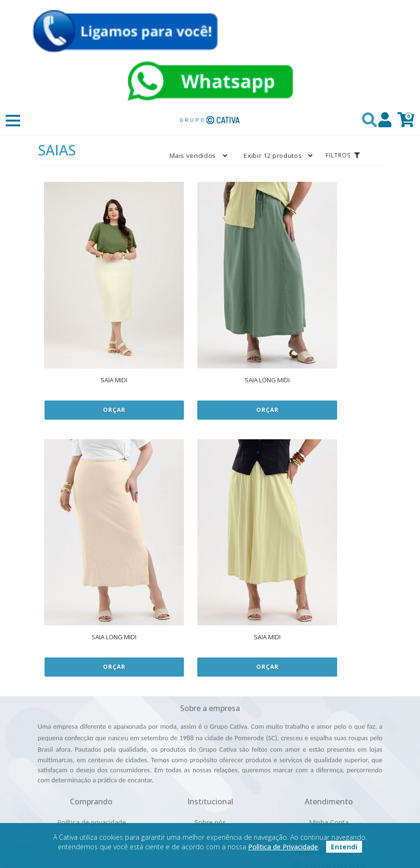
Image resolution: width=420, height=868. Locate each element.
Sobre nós (210, 730)
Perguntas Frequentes (329, 760)
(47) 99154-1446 (329, 790)
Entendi (344, 847)
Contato (210, 745)
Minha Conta (329, 730)
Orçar (95, 363)
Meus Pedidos (329, 745)
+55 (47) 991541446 (329, 775)
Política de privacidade (91, 730)
